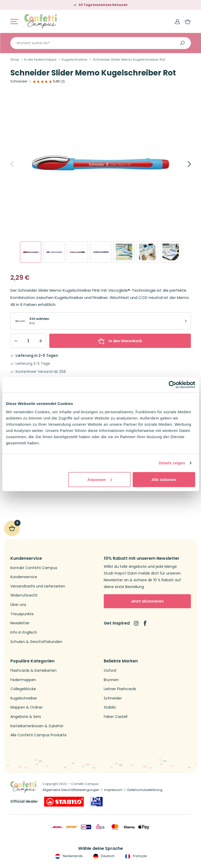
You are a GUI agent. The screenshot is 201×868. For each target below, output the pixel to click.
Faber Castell (116, 717)
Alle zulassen (164, 479)
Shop (15, 60)
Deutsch (103, 856)
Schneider (19, 81)
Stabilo (110, 707)
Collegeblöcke (23, 689)
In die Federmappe (40, 60)
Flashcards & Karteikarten (33, 671)
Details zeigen (172, 463)
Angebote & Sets (26, 717)
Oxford (110, 671)
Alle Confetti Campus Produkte (39, 735)
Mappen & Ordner (27, 707)
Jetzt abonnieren (147, 601)
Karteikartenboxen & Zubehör (37, 726)
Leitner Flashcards (120, 689)
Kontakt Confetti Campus (34, 568)
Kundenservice (24, 577)
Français (136, 856)
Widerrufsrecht (24, 595)
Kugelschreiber (75, 60)
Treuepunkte (22, 614)
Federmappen (23, 680)
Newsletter (20, 623)
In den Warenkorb (120, 341)
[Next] (184, 164)
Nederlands (68, 856)
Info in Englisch (24, 632)
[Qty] (28, 341)
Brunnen (111, 680)
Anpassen (100, 479)
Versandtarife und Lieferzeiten (38, 586)
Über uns (18, 605)
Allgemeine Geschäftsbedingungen (71, 790)
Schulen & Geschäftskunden (36, 642)
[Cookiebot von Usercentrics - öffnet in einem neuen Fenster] (172, 385)
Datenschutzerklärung (145, 790)
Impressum (113, 790)
